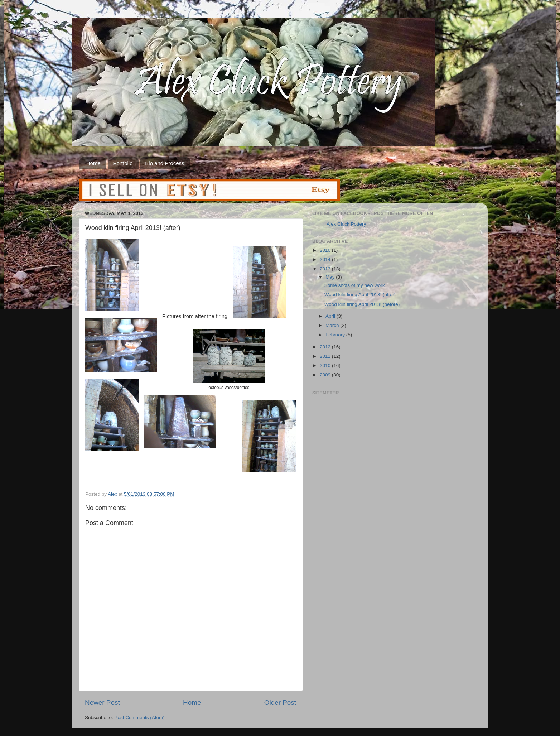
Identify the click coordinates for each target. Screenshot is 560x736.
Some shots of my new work (355, 285)
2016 (326, 250)
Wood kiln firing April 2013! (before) (362, 304)
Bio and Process (165, 163)
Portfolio (123, 163)
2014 (326, 259)
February (336, 335)
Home (93, 163)
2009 (326, 375)
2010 (326, 365)
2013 (326, 269)
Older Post (280, 703)
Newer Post (102, 703)
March (333, 325)
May (331, 277)
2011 (326, 356)
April (331, 316)
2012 (326, 347)
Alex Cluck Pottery (346, 224)
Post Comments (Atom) (140, 718)
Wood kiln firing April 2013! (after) (360, 295)
